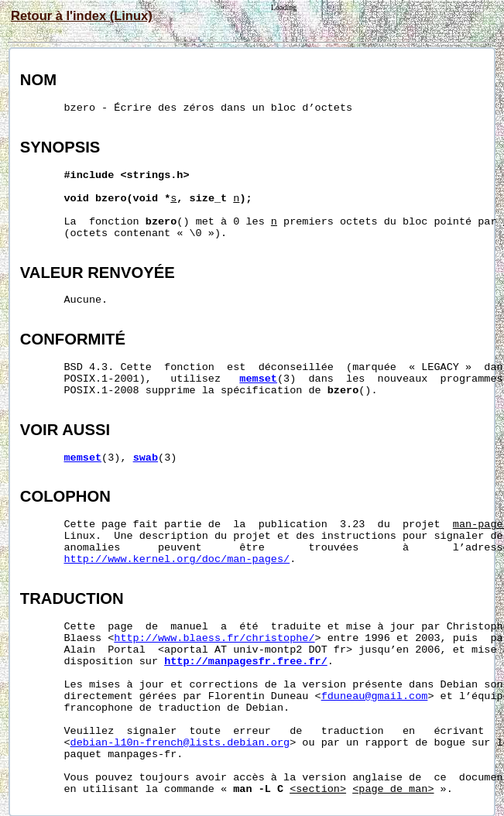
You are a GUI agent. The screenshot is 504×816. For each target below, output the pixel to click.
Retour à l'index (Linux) (82, 15)
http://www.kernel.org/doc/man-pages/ (177, 559)
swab (146, 458)
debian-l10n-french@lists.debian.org (180, 743)
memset (258, 379)
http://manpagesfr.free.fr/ (246, 662)
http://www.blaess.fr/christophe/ (214, 638)
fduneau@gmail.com (375, 696)
